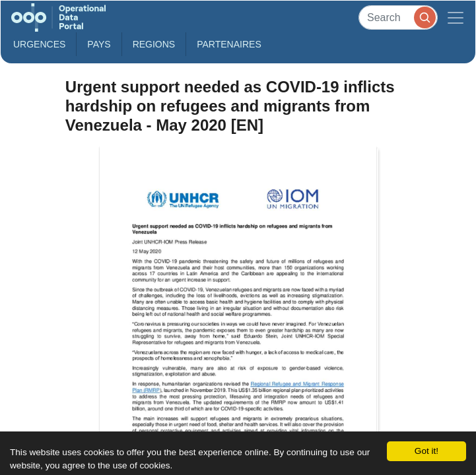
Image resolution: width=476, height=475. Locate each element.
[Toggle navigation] (456, 17)
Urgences (39, 44)
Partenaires (229, 44)
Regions (154, 44)
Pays (99, 44)
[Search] (398, 17)
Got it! (426, 451)
